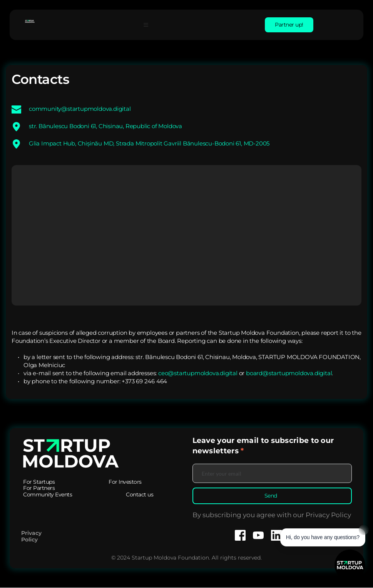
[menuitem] (39, 482)
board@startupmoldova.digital (289, 373)
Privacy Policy (32, 537)
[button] (149, 25)
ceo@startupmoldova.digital (198, 373)
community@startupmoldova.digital (80, 109)
